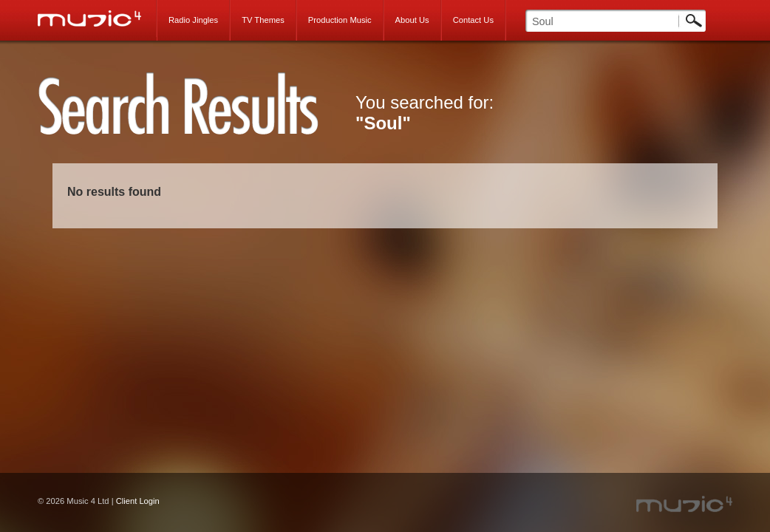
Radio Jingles (193, 20)
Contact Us (473, 20)
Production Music (340, 20)
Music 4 (97, 18)
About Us (412, 20)
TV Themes (263, 20)
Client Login (138, 501)
